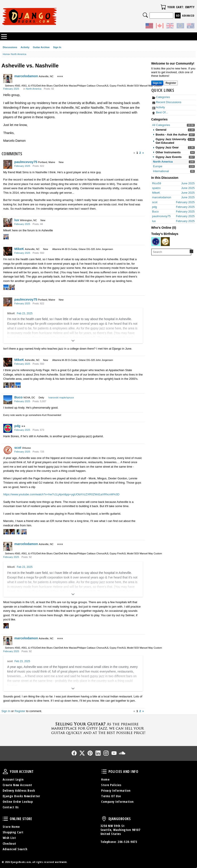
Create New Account (17, 785)
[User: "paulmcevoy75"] (8, 164)
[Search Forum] (191, 251)
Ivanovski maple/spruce (61, 398)
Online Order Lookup (18, 802)
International (161, 171)
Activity (25, 47)
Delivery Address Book (19, 790)
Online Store (5, 819)
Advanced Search (15, 849)
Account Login (13, 779)
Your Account (5, 772)
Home (105, 779)
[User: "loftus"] (156, 242)
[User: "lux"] (8, 222)
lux (17, 220)
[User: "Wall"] (165, 242)
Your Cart (163, 7)
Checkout (9, 843)
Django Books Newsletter (21, 796)
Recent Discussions (167, 102)
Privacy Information (116, 790)
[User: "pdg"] (8, 428)
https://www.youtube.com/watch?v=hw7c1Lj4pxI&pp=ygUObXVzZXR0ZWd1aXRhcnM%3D (61, 494)
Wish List (9, 838)
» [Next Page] (143, 153)
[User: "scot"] (8, 450)
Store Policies (111, 785)
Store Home (11, 827)
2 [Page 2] (140, 153)
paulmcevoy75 (26, 162)
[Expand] (73, 341)
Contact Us (11, 807)
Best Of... (160, 112)
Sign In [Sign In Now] (157, 83)
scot (18, 448)
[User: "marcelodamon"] (8, 79)
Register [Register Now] (171, 83)
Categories (161, 97)
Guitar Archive (41, 47)
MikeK (19, 249)
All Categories (161, 125)
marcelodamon (26, 76)
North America (163, 162)
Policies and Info (104, 772)
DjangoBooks (104, 819)
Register (20, 711)
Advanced (188, 16)
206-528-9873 (127, 842)
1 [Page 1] (137, 153)
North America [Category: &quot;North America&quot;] (34, 89)
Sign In (57, 47)
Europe (158, 166)
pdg (18, 426)
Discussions (10, 47)
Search (145, 15)
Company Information (117, 802)
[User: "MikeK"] (8, 251)
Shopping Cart (13, 832)
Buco (19, 397)
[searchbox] (171, 252)
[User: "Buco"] (8, 400)
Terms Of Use (111, 796)
